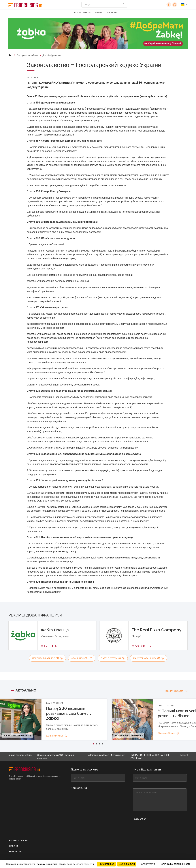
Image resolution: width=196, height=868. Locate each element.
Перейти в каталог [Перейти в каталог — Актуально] (176, 691)
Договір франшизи (52, 55)
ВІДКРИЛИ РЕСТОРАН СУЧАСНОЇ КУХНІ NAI (153, 757)
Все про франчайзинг (27, 55)
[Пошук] (102, 5)
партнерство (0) (113, 658)
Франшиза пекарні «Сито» (22, 755)
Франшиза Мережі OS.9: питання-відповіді (60, 757)
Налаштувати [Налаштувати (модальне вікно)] (147, 864)
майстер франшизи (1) (148, 658)
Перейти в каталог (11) (47, 658)
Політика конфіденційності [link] (175, 864)
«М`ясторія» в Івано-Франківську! (110, 755)
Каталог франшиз (82, 12)
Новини (99, 12)
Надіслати (140, 819)
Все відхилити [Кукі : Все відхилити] (127, 864)
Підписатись (79, 788)
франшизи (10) (82, 658)
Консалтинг (112, 12)
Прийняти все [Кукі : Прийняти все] (106, 864)
